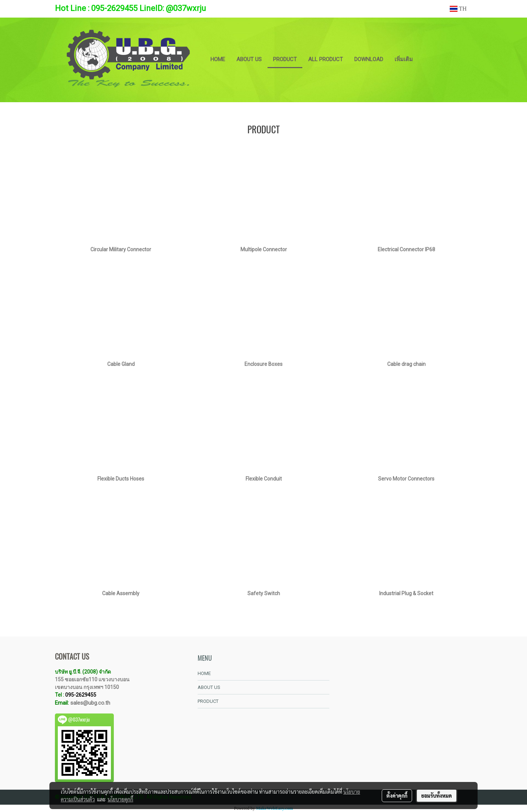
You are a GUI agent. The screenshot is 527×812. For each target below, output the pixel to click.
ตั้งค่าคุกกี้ (397, 796)
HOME (218, 59)
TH (458, 9)
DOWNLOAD (369, 59)
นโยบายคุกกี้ (120, 799)
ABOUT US (249, 59)
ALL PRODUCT (326, 59)
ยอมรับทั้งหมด (437, 796)
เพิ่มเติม (404, 59)
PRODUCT (285, 59)
